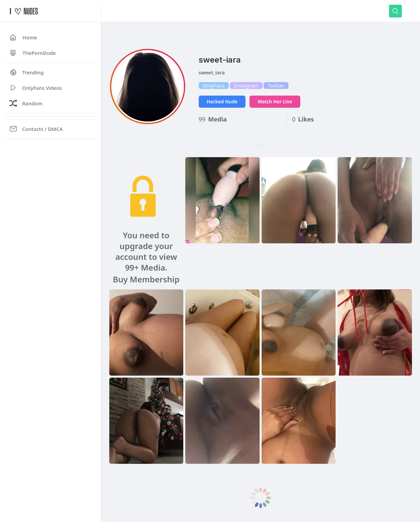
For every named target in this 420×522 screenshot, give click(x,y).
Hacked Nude (222, 101)
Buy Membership (146, 279)
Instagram (246, 85)
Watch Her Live (275, 101)
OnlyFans (214, 85)
